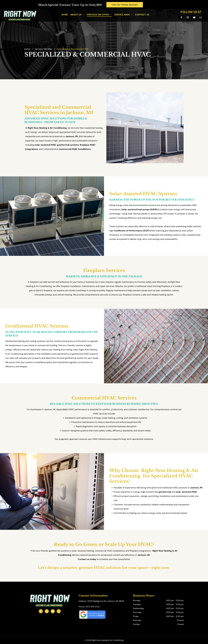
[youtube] (194, 18)
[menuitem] (65, 15)
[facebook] (181, 18)
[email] (200, 18)
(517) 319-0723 (93, 607)
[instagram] (188, 18)
